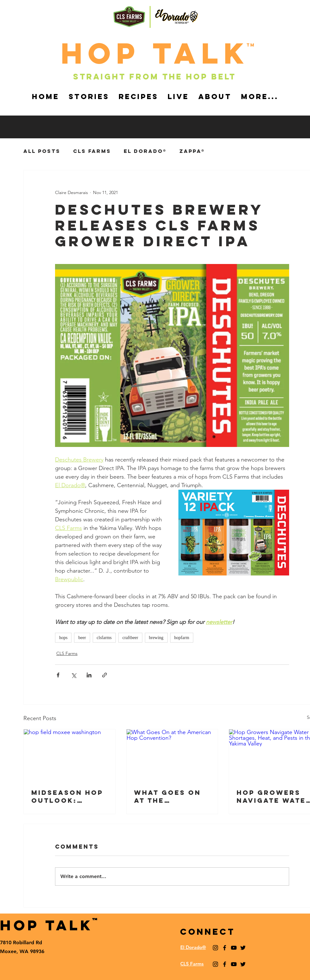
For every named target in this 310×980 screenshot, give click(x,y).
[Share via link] (105, 675)
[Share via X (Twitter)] (74, 675)
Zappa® (192, 151)
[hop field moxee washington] (69, 755)
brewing (156, 638)
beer (82, 638)
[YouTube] (234, 948)
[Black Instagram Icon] (215, 948)
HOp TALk (155, 53)
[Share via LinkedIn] (89, 675)
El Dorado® (145, 151)
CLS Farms (92, 151)
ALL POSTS (42, 151)
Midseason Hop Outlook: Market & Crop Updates (67, 796)
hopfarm (182, 638)
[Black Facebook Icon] (225, 948)
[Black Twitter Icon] (243, 948)
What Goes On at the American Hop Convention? (167, 796)
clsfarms (104, 638)
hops (63, 638)
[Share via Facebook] (58, 675)
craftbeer (130, 638)
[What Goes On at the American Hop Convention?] (172, 755)
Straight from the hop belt (155, 77)
